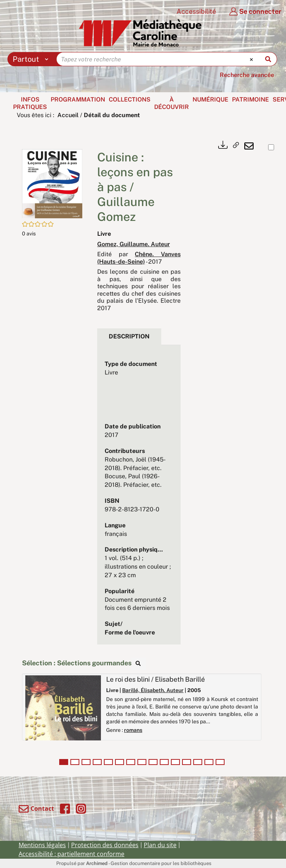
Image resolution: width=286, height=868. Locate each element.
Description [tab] (129, 336)
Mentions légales (42, 845)
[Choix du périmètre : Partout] (32, 59)
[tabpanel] (139, 499)
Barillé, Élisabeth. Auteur (153, 690)
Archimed (97, 863)
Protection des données (105, 845)
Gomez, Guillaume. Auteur (134, 244)
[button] (52, 183)
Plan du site (160, 845)
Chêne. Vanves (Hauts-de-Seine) (139, 258)
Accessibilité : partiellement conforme (71, 854)
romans (133, 730)
